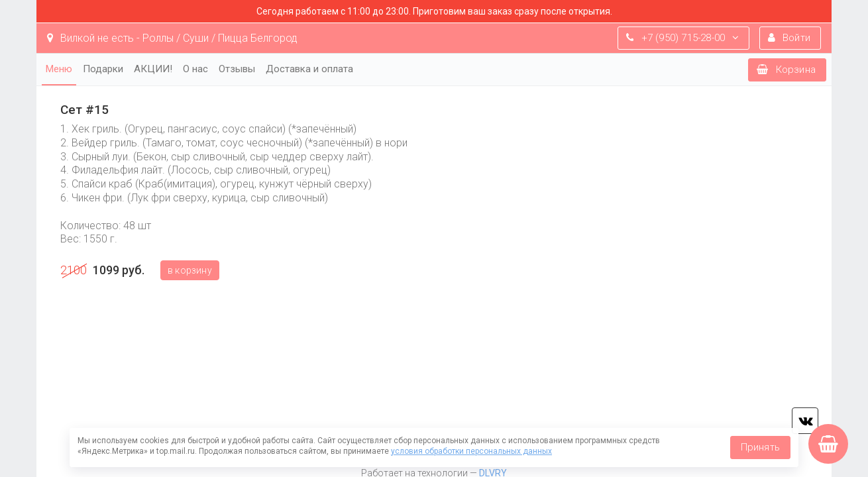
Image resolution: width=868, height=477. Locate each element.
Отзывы (237, 69)
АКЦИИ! (153, 69)
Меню (59, 69)
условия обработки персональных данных (471, 451)
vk (805, 421)
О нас (195, 69)
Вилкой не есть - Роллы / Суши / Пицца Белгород (172, 38)
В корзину (190, 270)
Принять (760, 447)
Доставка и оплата (309, 69)
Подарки (103, 69)
